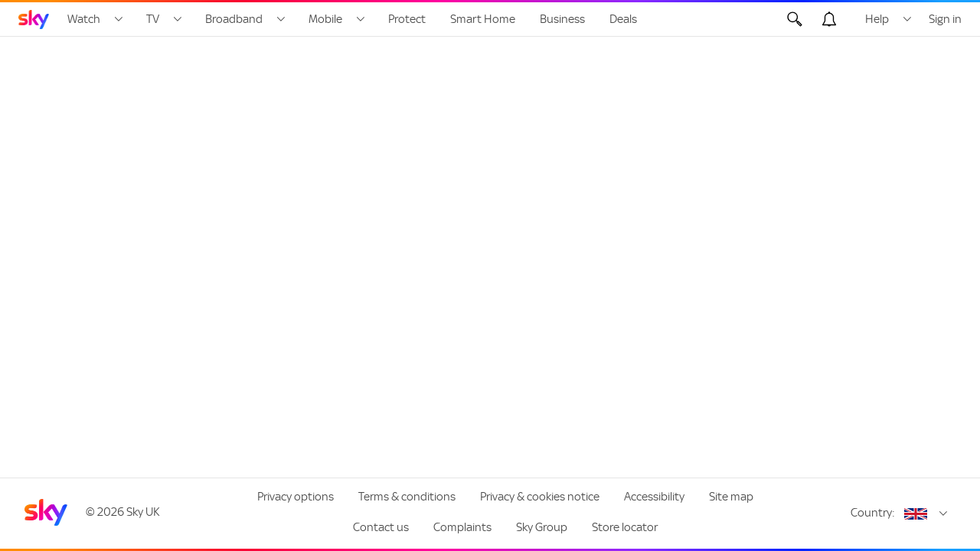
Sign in (945, 19)
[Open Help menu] (907, 19)
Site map (731, 497)
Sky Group (542, 527)
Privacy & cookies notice (540, 497)
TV (153, 19)
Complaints (462, 527)
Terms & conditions (407, 497)
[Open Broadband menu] (281, 19)
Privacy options (296, 497)
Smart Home (483, 19)
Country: (873, 513)
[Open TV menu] (178, 19)
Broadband (234, 19)
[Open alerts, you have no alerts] (829, 19)
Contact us (381, 527)
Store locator (625, 527)
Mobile (325, 19)
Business (562, 19)
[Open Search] (795, 19)
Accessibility (654, 497)
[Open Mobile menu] (361, 19)
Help (877, 19)
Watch (84, 19)
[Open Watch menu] (119, 19)
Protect (407, 19)
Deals (623, 19)
